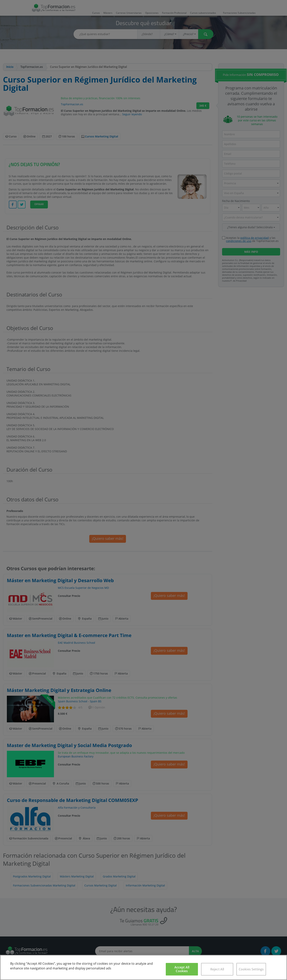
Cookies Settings (251, 969)
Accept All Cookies (182, 969)
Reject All (217, 969)
